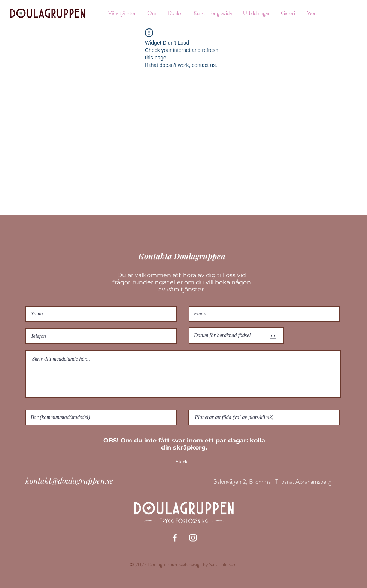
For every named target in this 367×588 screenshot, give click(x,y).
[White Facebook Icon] (175, 538)
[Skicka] (183, 462)
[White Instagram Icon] (193, 538)
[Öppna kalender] (273, 336)
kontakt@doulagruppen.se (69, 480)
